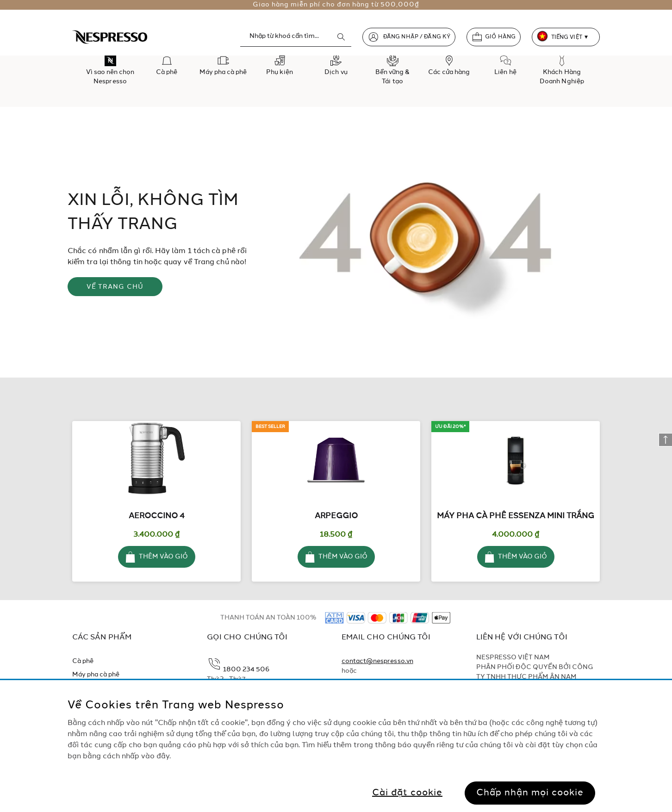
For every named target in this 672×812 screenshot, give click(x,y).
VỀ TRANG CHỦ (115, 287)
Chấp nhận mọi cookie (530, 793)
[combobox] (296, 37)
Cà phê (83, 661)
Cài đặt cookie (407, 793)
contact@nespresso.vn (377, 661)
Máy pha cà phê (96, 675)
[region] (336, 746)
